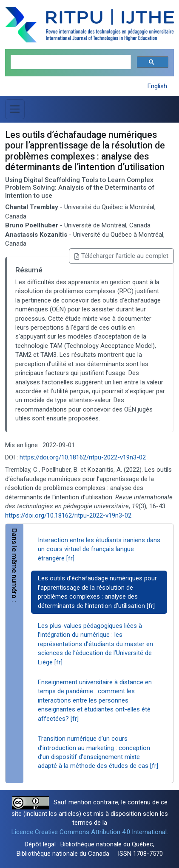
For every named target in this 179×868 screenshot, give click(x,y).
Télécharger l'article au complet (121, 256)
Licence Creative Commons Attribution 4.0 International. (90, 832)
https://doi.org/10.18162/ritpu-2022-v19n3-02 (83, 457)
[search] (70, 62)
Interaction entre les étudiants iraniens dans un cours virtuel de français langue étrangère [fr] (99, 549)
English (157, 86)
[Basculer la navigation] (15, 109)
